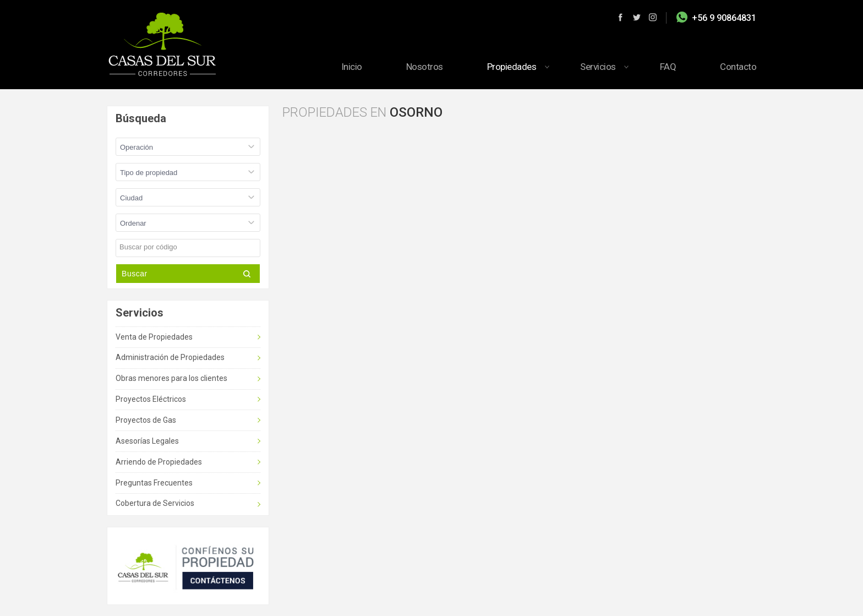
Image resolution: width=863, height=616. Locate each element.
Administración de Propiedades (170, 357)
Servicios (598, 67)
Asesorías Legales (147, 441)
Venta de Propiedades (154, 337)
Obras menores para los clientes (171, 378)
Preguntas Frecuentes (154, 483)
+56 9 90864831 (724, 18)
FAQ (668, 67)
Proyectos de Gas (146, 420)
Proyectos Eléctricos (151, 399)
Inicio (352, 67)
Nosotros (425, 67)
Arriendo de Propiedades (159, 462)
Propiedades (512, 67)
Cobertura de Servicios (155, 503)
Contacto (738, 67)
